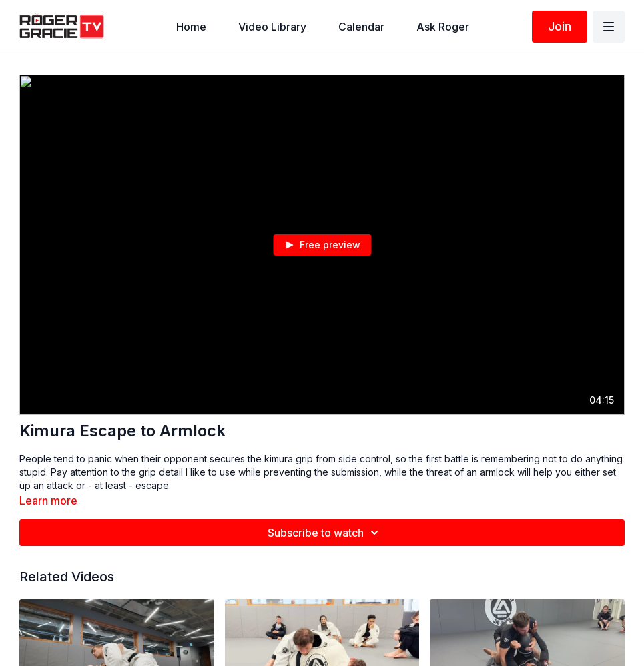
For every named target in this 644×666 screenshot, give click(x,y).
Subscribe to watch (325, 533)
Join (560, 26)
